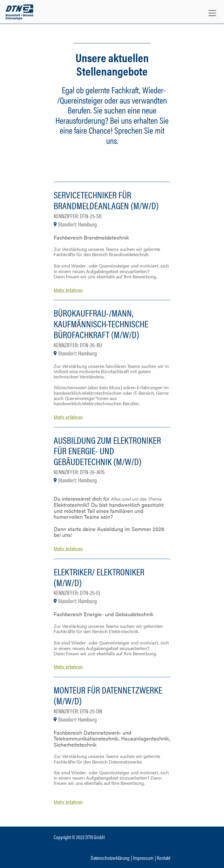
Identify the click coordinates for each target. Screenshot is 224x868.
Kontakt (164, 858)
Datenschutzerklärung (110, 858)
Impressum (143, 858)
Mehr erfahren (68, 290)
